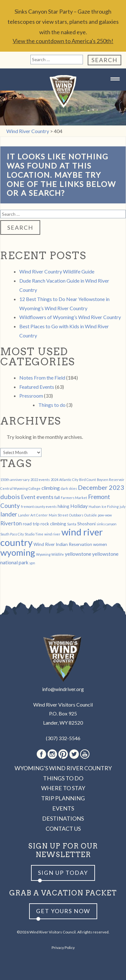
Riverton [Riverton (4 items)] (11, 523)
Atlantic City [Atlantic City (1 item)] (69, 480)
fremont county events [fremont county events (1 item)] (39, 506)
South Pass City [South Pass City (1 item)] (12, 534)
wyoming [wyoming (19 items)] (18, 552)
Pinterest (63, 754)
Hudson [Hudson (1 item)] (95, 506)
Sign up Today (63, 873)
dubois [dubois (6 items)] (10, 496)
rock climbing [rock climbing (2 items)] (53, 524)
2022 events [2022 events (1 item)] (40, 480)
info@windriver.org (63, 689)
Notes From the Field (42, 378)
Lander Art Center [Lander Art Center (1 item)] (33, 515)
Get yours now (63, 911)
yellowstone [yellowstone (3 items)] (78, 554)
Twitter (74, 754)
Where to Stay (63, 788)
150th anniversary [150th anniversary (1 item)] (15, 480)
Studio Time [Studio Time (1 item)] (34, 534)
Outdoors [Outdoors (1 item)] (76, 515)
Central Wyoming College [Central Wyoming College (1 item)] (20, 488)
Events (63, 808)
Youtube (85, 754)
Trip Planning (63, 798)
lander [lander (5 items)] (9, 514)
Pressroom (31, 396)
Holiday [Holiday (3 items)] (79, 506)
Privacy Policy (63, 948)
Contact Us (63, 829)
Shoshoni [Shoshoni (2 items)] (86, 524)
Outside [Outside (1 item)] (91, 515)
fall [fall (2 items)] (57, 497)
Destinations (63, 818)
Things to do (52, 405)
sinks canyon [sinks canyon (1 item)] (107, 524)
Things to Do (63, 778)
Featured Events (37, 387)
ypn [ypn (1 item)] (32, 563)
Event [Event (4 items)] (28, 497)
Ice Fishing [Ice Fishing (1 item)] (110, 506)
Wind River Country (63, 91)
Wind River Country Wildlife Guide (57, 271)
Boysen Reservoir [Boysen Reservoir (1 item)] (111, 480)
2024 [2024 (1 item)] (54, 480)
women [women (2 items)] (100, 544)
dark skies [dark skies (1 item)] (69, 488)
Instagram (52, 754)
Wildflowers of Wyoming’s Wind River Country (70, 317)
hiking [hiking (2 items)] (63, 506)
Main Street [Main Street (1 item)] (58, 515)
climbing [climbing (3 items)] (51, 488)
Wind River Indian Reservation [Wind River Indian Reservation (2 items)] (63, 544)
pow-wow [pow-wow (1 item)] (105, 515)
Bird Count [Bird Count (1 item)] (88, 480)
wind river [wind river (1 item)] (52, 534)
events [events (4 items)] (45, 497)
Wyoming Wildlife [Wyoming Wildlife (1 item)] (50, 554)
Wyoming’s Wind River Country (63, 768)
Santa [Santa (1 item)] (72, 524)
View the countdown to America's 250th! (63, 41)
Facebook (41, 754)
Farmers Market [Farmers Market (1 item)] (74, 498)
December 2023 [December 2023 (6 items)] (101, 487)
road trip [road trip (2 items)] (31, 524)
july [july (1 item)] (123, 506)
